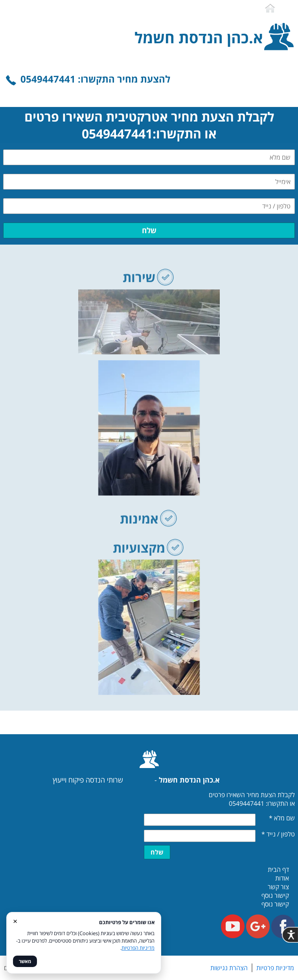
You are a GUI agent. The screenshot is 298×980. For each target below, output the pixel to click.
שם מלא (282, 818)
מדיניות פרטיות (275, 968)
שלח (149, 230)
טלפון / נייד (278, 834)
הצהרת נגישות (229, 968)
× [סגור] (15, 921)
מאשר (25, 961)
